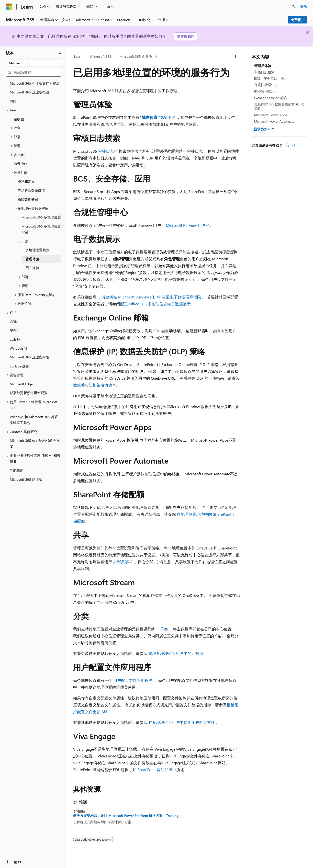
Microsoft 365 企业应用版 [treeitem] (29, 357)
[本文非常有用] (287, 145)
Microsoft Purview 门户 (186, 225)
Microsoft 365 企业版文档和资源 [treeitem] (35, 83)
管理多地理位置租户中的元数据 (176, 653)
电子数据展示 (264, 91)
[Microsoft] (9, 7)
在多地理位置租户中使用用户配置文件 (182, 722)
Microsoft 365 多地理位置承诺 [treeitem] (41, 229)
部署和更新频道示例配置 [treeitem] (29, 393)
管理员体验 (263, 66)
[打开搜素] (293, 7)
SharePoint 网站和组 (155, 770)
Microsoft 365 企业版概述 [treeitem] (29, 92)
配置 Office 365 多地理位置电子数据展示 (155, 304)
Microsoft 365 (101, 56)
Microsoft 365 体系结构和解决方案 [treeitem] (35, 444)
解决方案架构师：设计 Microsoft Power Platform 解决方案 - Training (126, 816)
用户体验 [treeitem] (32, 268)
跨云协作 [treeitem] (21, 164)
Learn (78, 56)
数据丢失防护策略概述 (93, 385)
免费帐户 (298, 20)
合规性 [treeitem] (15, 321)
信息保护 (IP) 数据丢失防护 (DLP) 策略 (279, 106)
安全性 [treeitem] (15, 330)
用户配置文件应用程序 (133, 680)
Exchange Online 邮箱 (270, 98)
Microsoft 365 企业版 (136, 56)
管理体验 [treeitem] (32, 259)
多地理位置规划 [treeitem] (37, 250)
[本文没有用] (293, 145)
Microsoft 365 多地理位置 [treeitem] (41, 217)
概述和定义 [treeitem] (26, 181)
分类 (164, 629)
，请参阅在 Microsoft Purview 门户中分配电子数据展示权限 (149, 297)
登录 (304, 6)
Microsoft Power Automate (274, 121)
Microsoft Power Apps (271, 115)
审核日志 (106, 151)
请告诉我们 (186, 36)
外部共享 (121, 562)
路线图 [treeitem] (19, 119)
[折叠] (60, 53)
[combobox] (34, 63)
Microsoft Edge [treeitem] (21, 384)
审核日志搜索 (264, 72)
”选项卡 (157, 117)
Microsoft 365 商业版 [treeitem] (26, 479)
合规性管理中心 (266, 85)
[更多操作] (236, 57)
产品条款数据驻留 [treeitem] (31, 190)
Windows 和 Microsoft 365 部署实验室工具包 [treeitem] (34, 420)
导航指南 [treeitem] (17, 470)
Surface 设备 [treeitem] (19, 366)
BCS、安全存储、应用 (271, 78)
